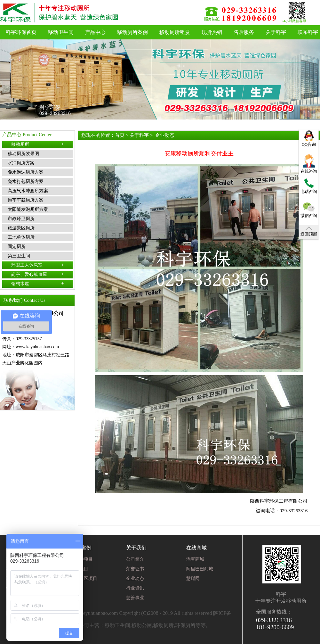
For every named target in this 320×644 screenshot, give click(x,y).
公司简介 (135, 559)
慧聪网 (193, 578)
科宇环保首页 (21, 32)
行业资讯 (135, 588)
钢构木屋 (38, 284)
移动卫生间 (61, 32)
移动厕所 (38, 144)
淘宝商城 (195, 559)
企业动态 (165, 135)
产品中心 (95, 32)
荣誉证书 (135, 569)
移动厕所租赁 (175, 32)
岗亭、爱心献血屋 (38, 274)
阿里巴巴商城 (200, 569)
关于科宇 (276, 32)
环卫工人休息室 (38, 265)
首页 (120, 135)
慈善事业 (135, 598)
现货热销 (212, 32)
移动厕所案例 (132, 32)
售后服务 (244, 32)
